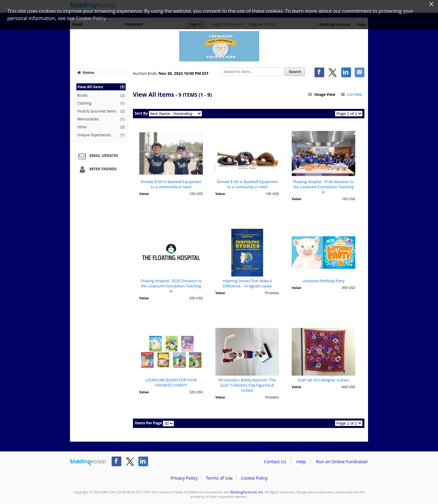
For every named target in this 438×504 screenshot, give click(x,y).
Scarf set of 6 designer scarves (323, 380)
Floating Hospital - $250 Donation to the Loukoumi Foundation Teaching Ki (171, 286)
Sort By (141, 113)
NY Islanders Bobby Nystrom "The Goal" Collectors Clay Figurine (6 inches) (247, 385)
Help (301, 462)
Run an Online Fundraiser (342, 462)
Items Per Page (148, 423)
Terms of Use (219, 478)
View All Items (101, 87)
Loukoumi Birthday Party (323, 281)
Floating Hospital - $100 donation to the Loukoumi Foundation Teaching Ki (323, 187)
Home (86, 72)
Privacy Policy (184, 478)
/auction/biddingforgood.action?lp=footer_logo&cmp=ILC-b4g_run (88, 463)
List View (351, 94)
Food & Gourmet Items (101, 111)
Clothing (101, 103)
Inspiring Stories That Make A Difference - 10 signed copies (247, 283)
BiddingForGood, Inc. (247, 492)
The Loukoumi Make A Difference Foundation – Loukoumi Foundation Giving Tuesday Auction (219, 46)
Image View (322, 94)
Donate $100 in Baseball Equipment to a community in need (171, 184)
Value (144, 194)
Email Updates (97, 156)
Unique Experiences (101, 135)
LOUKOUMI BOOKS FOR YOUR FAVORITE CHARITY (171, 383)
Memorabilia (101, 119)
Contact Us (275, 462)
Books (101, 96)
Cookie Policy (254, 478)
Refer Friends (97, 169)
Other (101, 127)
